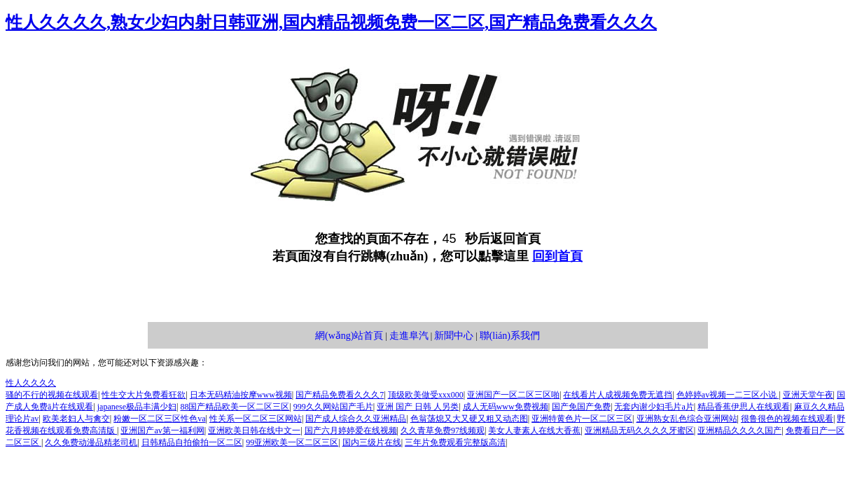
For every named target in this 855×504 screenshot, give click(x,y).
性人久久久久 (31, 383)
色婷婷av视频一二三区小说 (728, 395)
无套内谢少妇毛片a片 (654, 407)
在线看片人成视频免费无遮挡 (618, 395)
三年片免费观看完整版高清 (455, 442)
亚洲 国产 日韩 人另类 (418, 407)
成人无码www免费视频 (506, 407)
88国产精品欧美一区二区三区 (235, 407)
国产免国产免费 (581, 407)
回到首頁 (557, 256)
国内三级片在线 (372, 442)
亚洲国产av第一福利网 (162, 430)
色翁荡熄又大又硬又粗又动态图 (469, 419)
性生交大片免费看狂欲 (144, 395)
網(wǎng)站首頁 (349, 336)
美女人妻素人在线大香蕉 (534, 430)
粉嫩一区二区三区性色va (159, 419)
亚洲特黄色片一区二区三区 (582, 419)
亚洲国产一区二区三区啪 (513, 395)
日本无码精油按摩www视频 (241, 395)
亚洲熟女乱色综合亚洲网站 (687, 419)
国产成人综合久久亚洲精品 (356, 419)
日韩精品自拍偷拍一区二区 (192, 442)
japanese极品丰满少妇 (137, 407)
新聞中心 (454, 336)
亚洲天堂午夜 (808, 395)
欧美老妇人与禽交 (76, 419)
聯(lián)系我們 (510, 336)
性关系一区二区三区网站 (256, 419)
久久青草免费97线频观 (443, 430)
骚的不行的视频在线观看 (52, 395)
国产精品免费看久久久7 (340, 395)
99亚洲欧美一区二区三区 (292, 442)
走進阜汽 (409, 336)
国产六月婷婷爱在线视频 (351, 430)
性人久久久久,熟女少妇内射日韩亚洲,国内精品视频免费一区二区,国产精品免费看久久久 (331, 22)
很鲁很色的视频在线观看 (787, 419)
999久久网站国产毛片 (333, 407)
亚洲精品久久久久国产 (739, 430)
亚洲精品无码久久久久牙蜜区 (639, 430)
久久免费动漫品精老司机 (91, 442)
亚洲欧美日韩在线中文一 (254, 430)
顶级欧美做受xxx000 (426, 395)
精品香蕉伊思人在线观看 (744, 407)
